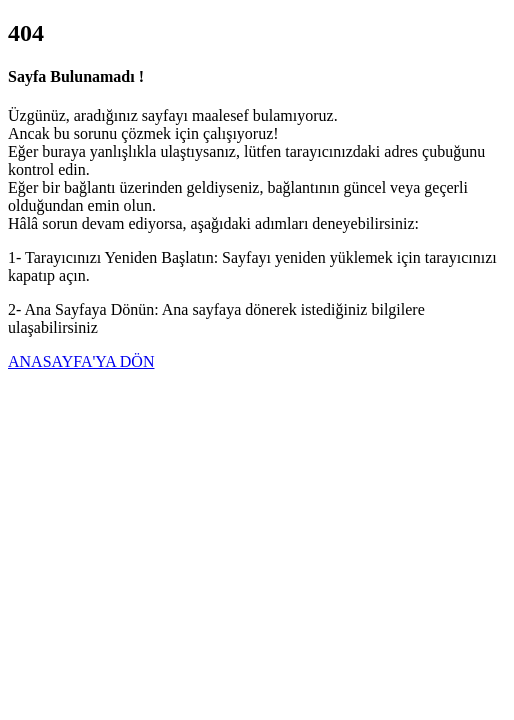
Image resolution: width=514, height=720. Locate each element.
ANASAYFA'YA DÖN (81, 361)
